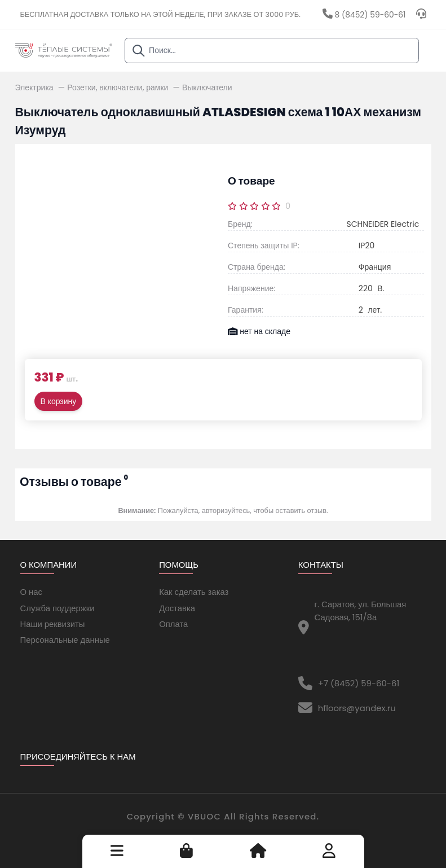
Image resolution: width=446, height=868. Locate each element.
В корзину (59, 401)
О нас (31, 592)
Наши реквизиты (53, 624)
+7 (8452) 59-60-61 (359, 683)
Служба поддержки (58, 608)
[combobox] (272, 51)
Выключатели (207, 87)
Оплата (173, 624)
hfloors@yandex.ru (357, 708)
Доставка (177, 608)
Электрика (36, 87)
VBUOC (204, 816)
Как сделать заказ (194, 592)
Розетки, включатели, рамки (119, 87)
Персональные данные (65, 640)
